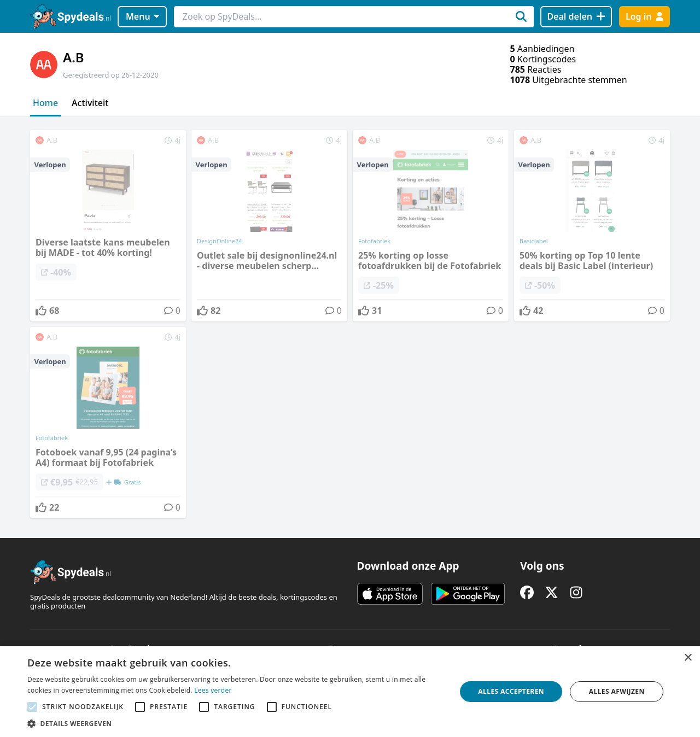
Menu (142, 16)
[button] (235, 723)
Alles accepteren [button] (511, 691)
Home (45, 103)
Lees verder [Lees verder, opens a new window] (213, 690)
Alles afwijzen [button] (617, 691)
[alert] (350, 692)
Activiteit (90, 103)
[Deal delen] (576, 17)
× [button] (688, 658)
